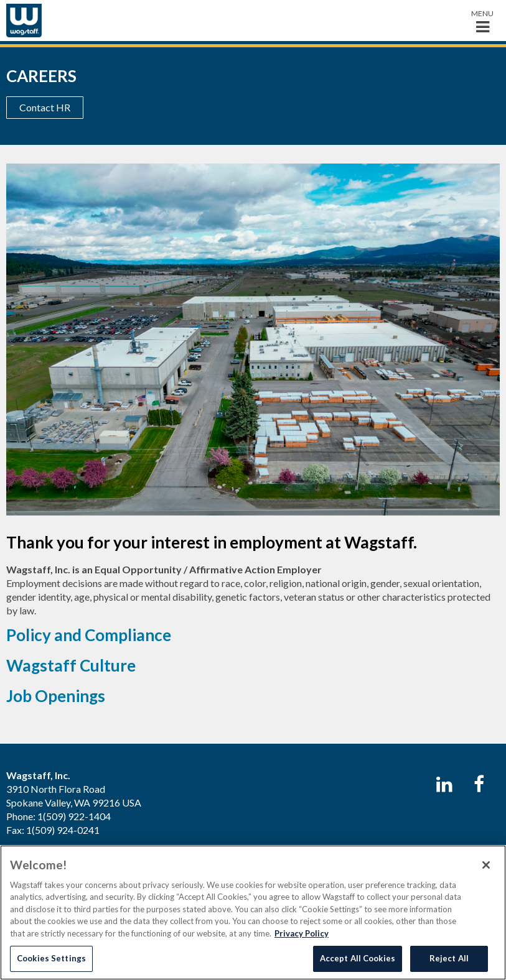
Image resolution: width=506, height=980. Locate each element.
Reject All (449, 958)
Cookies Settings (51, 958)
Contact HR (45, 107)
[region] (253, 913)
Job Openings (56, 696)
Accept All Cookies (358, 958)
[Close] (486, 865)
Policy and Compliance (89, 635)
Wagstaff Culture (71, 665)
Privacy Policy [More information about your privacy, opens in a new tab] (302, 933)
